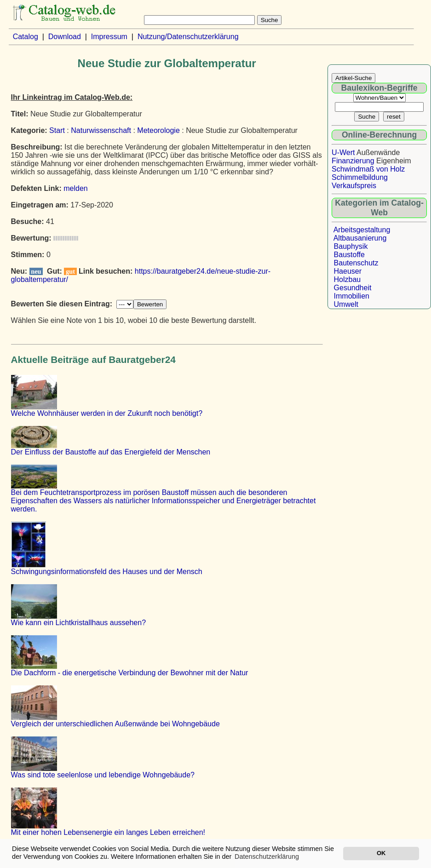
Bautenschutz (356, 263)
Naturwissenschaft (101, 130)
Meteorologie (158, 130)
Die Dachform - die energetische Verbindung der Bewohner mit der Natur (130, 673)
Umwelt (346, 304)
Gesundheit (353, 288)
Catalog (26, 37)
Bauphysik (351, 246)
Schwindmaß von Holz (368, 169)
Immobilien (352, 296)
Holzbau (348, 279)
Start (57, 130)
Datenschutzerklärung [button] (267, 857)
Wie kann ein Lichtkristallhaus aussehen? (79, 623)
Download (65, 37)
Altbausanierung (360, 238)
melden (75, 188)
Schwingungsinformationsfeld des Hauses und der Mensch (107, 572)
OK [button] (381, 853)
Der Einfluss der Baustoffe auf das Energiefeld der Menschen (111, 452)
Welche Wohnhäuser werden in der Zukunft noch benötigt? (107, 413)
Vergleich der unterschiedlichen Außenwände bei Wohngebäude (115, 724)
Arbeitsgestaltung (362, 230)
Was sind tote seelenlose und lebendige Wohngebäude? (103, 775)
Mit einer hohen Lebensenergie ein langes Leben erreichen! (108, 832)
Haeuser (348, 271)
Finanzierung (353, 161)
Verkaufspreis (354, 186)
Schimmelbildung (360, 177)
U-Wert (343, 152)
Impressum (109, 37)
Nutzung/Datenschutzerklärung (188, 37)
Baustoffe (349, 255)
